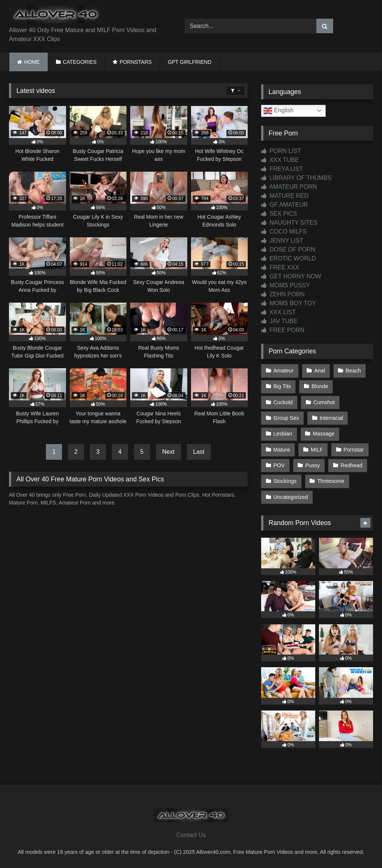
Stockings (285, 481)
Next (168, 452)
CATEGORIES (80, 62)
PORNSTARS (136, 62)
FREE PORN (283, 330)
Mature (282, 450)
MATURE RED (285, 196)
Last (199, 452)
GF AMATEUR (284, 205)
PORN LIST (281, 151)
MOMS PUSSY (286, 285)
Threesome (331, 481)
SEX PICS (279, 214)
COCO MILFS (284, 232)
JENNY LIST (282, 241)
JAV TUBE (279, 321)
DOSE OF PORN (288, 249)
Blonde (320, 386)
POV (279, 465)
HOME (32, 62)
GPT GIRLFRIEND (190, 62)
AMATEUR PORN (289, 187)
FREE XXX (280, 267)
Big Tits (282, 386)
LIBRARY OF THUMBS (296, 178)
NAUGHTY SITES (289, 223)
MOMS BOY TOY (289, 303)
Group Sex (286, 418)
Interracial (331, 418)
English (278, 111)
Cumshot (324, 402)
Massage (323, 434)
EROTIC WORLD (289, 258)
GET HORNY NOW (291, 276)
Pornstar (354, 450)
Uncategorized (291, 497)
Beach (353, 371)
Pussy (312, 465)
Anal (320, 371)
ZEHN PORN (283, 294)
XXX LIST (278, 312)
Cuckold (283, 402)
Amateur (284, 371)
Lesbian (283, 434)
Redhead (351, 465)
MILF (317, 450)
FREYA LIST (282, 169)
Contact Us (191, 835)
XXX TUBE (280, 160)
